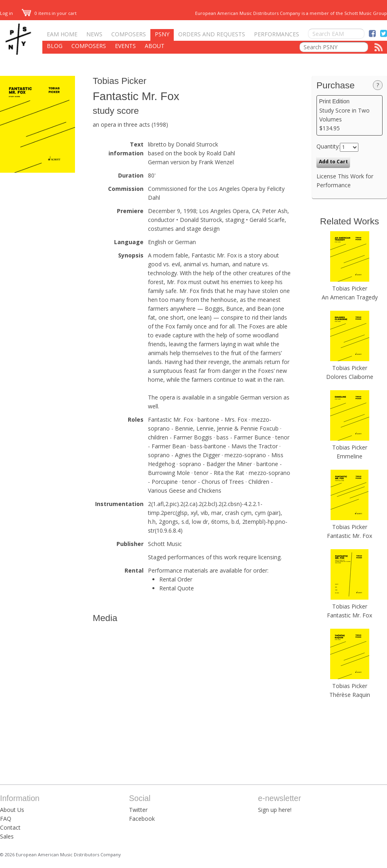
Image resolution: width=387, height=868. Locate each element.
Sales (7, 836)
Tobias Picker (120, 81)
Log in (6, 13)
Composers (129, 34)
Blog (55, 46)
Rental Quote (177, 588)
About (155, 46)
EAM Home (62, 34)
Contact (10, 827)
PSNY (162, 34)
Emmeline (350, 456)
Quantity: (328, 146)
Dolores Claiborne (350, 377)
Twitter (138, 810)
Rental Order (176, 579)
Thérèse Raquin (350, 695)
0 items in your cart (49, 13)
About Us (12, 810)
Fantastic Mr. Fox (350, 536)
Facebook (142, 819)
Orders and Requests (212, 34)
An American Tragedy (350, 297)
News (94, 34)
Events (125, 46)
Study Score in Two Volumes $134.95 (350, 115)
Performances (277, 34)
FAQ (6, 819)
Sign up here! (275, 810)
